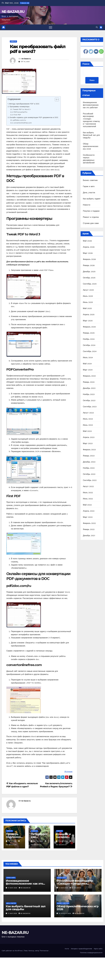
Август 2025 (88, 290)
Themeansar (44, 951)
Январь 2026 (89, 265)
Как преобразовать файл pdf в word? (38, 49)
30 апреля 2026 (65, 913)
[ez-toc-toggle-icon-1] (56, 100)
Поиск (86, 64)
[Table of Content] (57, 99)
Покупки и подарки (91, 211)
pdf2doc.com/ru (19, 120)
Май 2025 (87, 308)
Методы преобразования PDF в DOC (24, 104)
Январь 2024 (89, 382)
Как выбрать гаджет (92, 199)
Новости (13, 41)
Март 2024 (88, 370)
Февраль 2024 (89, 376)
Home (67, 949)
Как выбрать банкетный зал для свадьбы (91, 135)
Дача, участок (89, 193)
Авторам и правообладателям (81, 949)
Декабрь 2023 (89, 388)
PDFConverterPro (20, 112)
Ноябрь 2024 (89, 339)
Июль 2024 (88, 357)
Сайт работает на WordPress (12, 951)
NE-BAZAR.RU (13, 12)
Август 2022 (88, 486)
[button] (97, 27)
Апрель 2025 (89, 315)
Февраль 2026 (89, 259)
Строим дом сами (91, 223)
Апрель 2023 (89, 437)
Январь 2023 (89, 456)
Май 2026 (87, 241)
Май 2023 (87, 431)
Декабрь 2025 (89, 272)
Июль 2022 (88, 493)
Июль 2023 (88, 419)
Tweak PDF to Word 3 (22, 109)
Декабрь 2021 (89, 536)
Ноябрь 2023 (89, 394)
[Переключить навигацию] (51, 27)
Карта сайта (98, 949)
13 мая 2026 (13, 888)
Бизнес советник (90, 180)
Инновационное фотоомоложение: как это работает (91, 105)
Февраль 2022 (89, 523)
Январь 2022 (89, 529)
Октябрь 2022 (89, 474)
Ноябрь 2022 (89, 468)
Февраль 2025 (89, 327)
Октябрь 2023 (89, 400)
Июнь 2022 (88, 499)
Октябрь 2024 (89, 345)
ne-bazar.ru (26, 59)
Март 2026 (88, 253)
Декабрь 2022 (89, 462)
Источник (68, 772)
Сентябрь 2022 (90, 480)
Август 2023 (88, 413)
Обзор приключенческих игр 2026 (91, 146)
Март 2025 (88, 321)
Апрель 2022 (89, 511)
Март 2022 (88, 517)
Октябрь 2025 (89, 278)
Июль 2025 (88, 296)
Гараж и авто (89, 186)
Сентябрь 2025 (90, 284)
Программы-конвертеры (19, 107)
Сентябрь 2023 (90, 407)
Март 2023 (88, 443)
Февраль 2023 (89, 450)
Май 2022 (87, 505)
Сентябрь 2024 (90, 351)
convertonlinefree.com (23, 123)
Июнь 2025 (88, 302)
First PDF (17, 115)
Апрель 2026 (89, 247)
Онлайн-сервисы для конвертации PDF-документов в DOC (34, 117)
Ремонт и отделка (91, 217)
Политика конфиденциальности (91, 953)
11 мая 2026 (13, 913)
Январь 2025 (89, 333)
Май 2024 (87, 364)
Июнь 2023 (88, 425)
